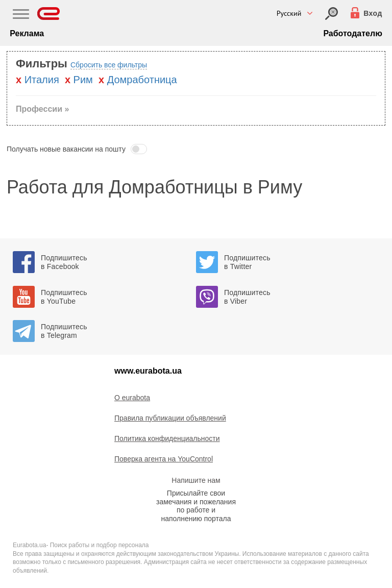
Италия (42, 80)
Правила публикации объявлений (170, 418)
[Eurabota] (49, 14)
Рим (83, 80)
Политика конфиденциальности (167, 438)
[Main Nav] (21, 15)
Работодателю (352, 33)
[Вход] (332, 14)
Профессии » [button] (42, 109)
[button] (196, 149)
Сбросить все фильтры (109, 65)
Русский (289, 13)
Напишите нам (196, 480)
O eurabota (132, 398)
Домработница (142, 80)
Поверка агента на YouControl (164, 459)
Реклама (27, 33)
